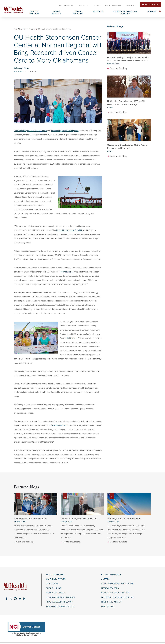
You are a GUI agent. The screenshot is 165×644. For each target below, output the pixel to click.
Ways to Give (108, 606)
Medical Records (110, 588)
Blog (20, 29)
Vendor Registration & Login (61, 606)
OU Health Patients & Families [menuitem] (125, 12)
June (33, 29)
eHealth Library (54, 588)
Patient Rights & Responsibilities (118, 597)
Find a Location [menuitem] (78, 12)
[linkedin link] (24, 599)
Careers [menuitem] (151, 12)
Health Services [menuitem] (34, 12)
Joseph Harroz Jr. (66, 272)
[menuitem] (160, 11)
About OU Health (55, 575)
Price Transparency (111, 602)
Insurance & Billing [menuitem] (66, 5)
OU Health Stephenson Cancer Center (30, 131)
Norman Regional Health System (65, 131)
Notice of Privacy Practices (115, 593)
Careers (105, 579)
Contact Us (52, 584)
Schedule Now (150, 5)
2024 (26, 29)
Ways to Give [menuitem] (131, 5)
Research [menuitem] (98, 12)
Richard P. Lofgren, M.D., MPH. (69, 230)
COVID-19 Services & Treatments (117, 584)
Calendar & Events (56, 579)
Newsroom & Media (56, 593)
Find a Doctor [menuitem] (56, 12)
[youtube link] (20, 599)
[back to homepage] (15, 29)
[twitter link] (11, 599)
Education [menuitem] (97, 5)
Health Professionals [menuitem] (113, 5)
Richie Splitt (72, 338)
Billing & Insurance (111, 575)
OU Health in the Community (61, 597)
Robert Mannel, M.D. (59, 425)
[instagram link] (15, 599)
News (26, 68)
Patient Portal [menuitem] (83, 5)
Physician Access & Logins (59, 602)
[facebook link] (7, 599)
